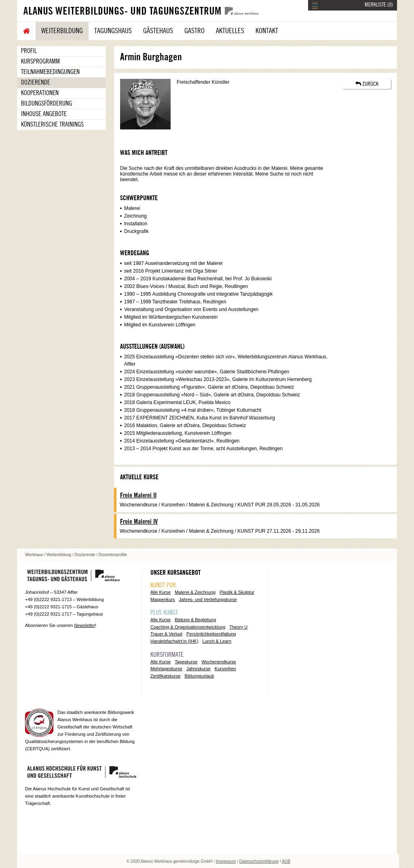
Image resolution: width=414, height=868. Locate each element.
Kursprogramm (40, 61)
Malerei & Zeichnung (195, 592)
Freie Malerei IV (139, 522)
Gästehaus (158, 31)
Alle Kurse (161, 592)
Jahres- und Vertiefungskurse (208, 599)
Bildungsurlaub (200, 676)
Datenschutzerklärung (259, 861)
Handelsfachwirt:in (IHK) (174, 641)
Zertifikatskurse (166, 676)
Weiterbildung (62, 31)
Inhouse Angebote (44, 114)
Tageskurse (186, 662)
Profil (29, 51)
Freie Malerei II (138, 495)
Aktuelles (230, 31)
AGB (286, 861)
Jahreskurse (199, 669)
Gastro (194, 31)
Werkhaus (34, 555)
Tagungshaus (113, 31)
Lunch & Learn (217, 641)
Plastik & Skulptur (237, 592)
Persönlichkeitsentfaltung (211, 634)
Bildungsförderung (46, 104)
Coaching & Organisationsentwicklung (188, 627)
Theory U (238, 627)
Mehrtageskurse (166, 669)
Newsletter (84, 625)
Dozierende (36, 83)
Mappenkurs (163, 599)
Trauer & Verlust (166, 634)
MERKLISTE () (379, 5)
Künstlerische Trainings (52, 125)
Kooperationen (40, 93)
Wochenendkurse (219, 662)
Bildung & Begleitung (195, 620)
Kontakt (267, 31)
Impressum (226, 861)
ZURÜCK (367, 84)
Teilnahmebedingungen (50, 72)
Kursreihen (225, 669)
